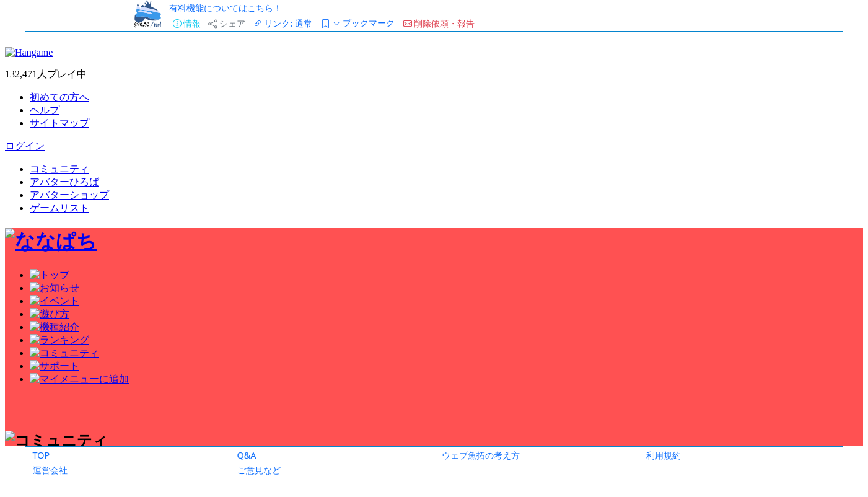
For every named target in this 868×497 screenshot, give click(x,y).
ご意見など (259, 470)
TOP (42, 455)
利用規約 (664, 455)
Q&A (247, 455)
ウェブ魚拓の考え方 (481, 455)
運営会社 (50, 470)
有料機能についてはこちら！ (226, 8)
